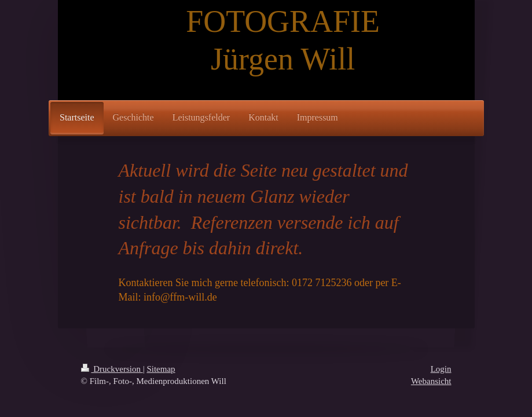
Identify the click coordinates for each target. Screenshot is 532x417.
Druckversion (112, 369)
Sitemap (161, 369)
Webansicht (431, 381)
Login (441, 369)
